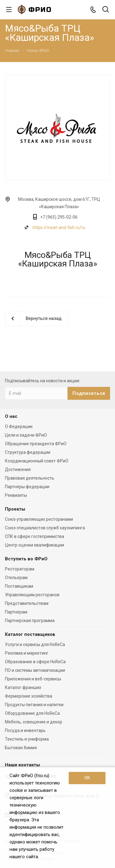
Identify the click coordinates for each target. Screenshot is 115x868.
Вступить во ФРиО (26, 559)
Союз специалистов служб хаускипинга (45, 528)
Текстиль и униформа (27, 739)
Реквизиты (16, 495)
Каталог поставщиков (30, 634)
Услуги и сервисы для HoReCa (35, 644)
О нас (11, 416)
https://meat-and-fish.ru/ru (59, 228)
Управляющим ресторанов (32, 595)
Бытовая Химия (21, 748)
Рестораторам (20, 569)
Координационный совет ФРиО (37, 461)
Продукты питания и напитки (34, 705)
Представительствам (27, 603)
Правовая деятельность (30, 478)
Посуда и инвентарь (25, 730)
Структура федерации (28, 452)
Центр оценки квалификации (34, 545)
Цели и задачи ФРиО (26, 435)
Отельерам (16, 578)
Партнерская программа (30, 621)
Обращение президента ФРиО (36, 444)
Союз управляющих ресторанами (39, 519)
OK (87, 778)
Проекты (15, 509)
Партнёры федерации (27, 487)
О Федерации (19, 426)
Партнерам (16, 612)
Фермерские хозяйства (29, 696)
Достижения (18, 469)
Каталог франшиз (23, 687)
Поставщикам (19, 586)
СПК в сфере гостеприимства (34, 536)
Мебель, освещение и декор (34, 722)
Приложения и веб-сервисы (33, 679)
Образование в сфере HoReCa (35, 662)
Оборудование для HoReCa (32, 713)
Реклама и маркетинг (27, 653)
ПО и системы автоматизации (35, 670)
